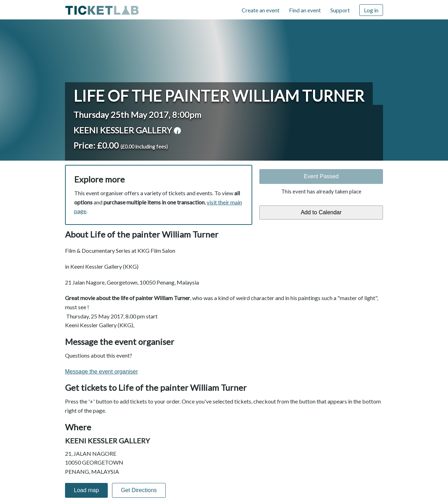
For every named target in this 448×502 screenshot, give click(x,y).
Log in (371, 10)
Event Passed (321, 176)
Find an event (305, 10)
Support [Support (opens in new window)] (340, 10)
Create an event (261, 10)
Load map (86, 490)
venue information (177, 131)
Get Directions (139, 490)
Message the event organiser (101, 372)
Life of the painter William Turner (219, 96)
